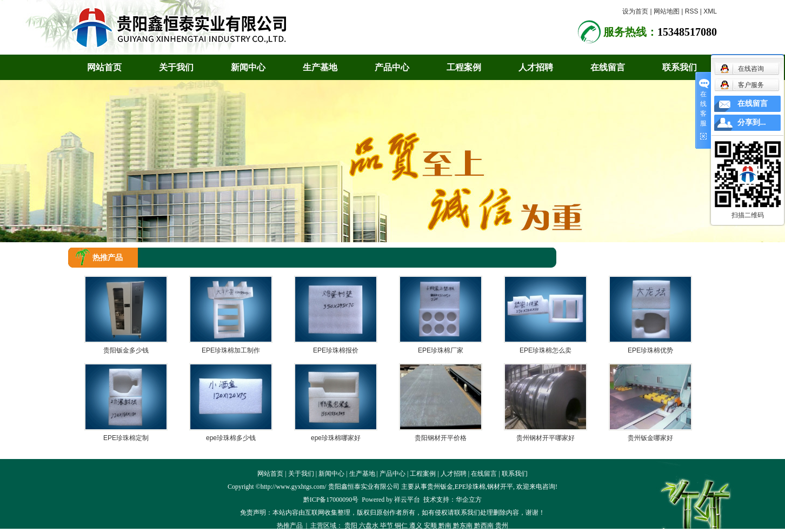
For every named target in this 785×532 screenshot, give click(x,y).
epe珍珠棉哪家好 (336, 438)
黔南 (445, 526)
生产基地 (320, 67)
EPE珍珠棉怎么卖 (545, 350)
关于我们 (176, 67)
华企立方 (469, 500)
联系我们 (680, 67)
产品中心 (392, 67)
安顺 (430, 526)
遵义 (416, 526)
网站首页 (104, 67)
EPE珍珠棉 (470, 487)
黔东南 (463, 526)
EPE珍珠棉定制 (126, 438)
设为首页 (635, 11)
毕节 (387, 526)
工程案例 (464, 67)
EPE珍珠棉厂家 (441, 350)
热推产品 (290, 526)
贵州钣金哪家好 (650, 438)
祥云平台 (407, 500)
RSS (692, 11)
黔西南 (484, 526)
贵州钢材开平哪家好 (545, 438)
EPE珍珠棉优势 (650, 350)
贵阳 (351, 526)
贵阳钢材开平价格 (441, 438)
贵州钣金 (440, 487)
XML (710, 11)
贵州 (502, 526)
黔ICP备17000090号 (331, 500)
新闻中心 (248, 67)
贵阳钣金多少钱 (126, 350)
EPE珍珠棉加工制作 (231, 350)
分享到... (752, 122)
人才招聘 (536, 67)
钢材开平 (500, 487)
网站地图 (667, 11)
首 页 (667, 257)
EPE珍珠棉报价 (336, 350)
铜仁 (401, 526)
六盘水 (369, 526)
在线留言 (608, 67)
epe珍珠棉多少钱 (231, 438)
